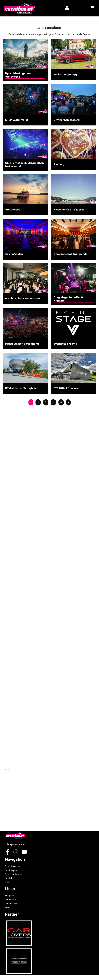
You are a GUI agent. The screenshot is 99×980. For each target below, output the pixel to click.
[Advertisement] (50, 789)
